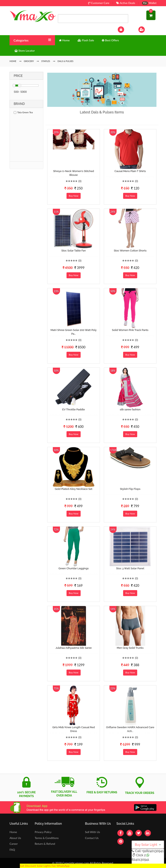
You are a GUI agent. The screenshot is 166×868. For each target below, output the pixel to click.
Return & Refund (45, 844)
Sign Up (147, 29)
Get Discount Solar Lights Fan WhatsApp (45, 866)
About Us (15, 838)
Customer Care (99, 3)
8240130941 (140, 860)
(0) (80, 181)
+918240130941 (152, 851)
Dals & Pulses (66, 61)
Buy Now (73, 196)
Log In (125, 29)
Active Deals (126, 3)
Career (14, 844)
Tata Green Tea (23, 112)
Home (13, 832)
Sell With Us (92, 832)
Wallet (149, 3)
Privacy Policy (43, 832)
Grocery (29, 61)
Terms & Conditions (47, 838)
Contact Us (92, 838)
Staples (46, 61)
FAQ (12, 850)
